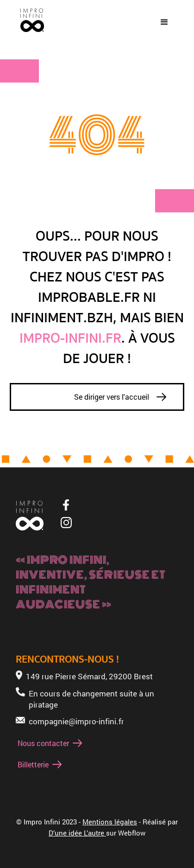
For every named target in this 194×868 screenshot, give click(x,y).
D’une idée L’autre (77, 833)
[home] (30, 22)
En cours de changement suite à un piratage (91, 699)
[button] (164, 22)
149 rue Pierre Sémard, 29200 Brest (89, 676)
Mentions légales (110, 822)
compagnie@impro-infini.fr (76, 721)
